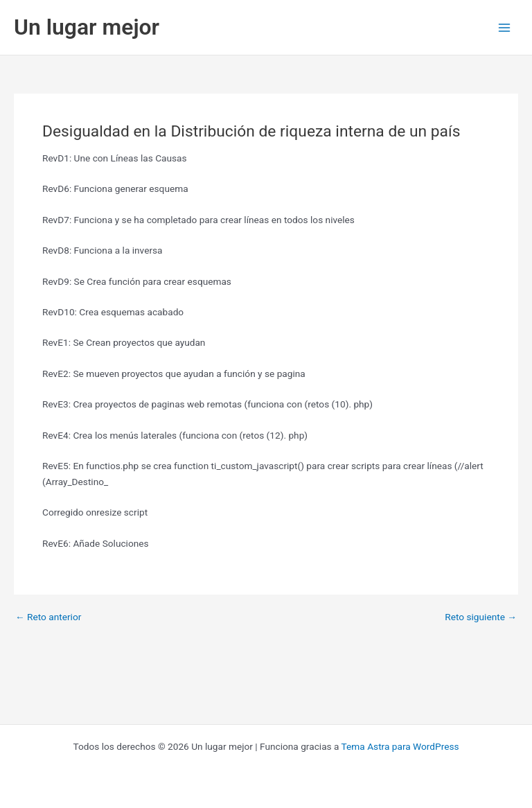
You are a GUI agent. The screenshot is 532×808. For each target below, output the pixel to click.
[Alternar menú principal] (505, 27)
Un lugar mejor (87, 27)
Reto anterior (48, 617)
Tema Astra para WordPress (400, 746)
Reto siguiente (481, 617)
